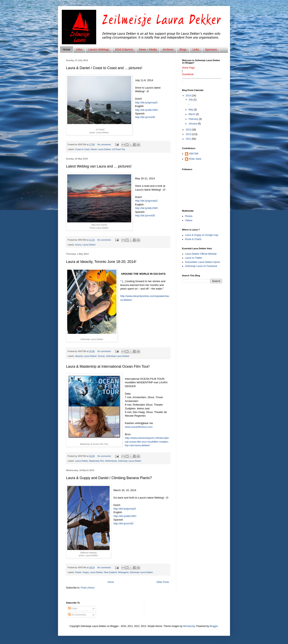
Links (196, 49)
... (189, 104)
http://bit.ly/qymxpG (146, 102)
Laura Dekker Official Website (201, 254)
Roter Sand (195, 159)
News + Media (148, 49)
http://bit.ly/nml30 (145, 117)
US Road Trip (118, 149)
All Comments (77, 615)
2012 (189, 134)
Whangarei (123, 572)
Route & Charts (193, 239)
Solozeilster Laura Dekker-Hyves (202, 262)
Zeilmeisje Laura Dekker (118, 356)
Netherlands (111, 461)
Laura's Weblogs (99, 49)
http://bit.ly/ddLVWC (147, 110)
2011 (189, 139)
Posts (73, 609)
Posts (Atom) (87, 588)
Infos (79, 49)
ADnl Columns (124, 49)
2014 (189, 96)
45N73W (194, 154)
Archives (168, 49)
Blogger (214, 626)
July (191, 100)
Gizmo (78, 245)
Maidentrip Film (97, 461)
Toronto (101, 356)
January (193, 124)
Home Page (188, 68)
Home (66, 49)
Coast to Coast (82, 149)
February (194, 119)
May (191, 110)
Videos (189, 220)
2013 (189, 130)
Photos (189, 216)
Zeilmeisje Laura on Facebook (201, 266)
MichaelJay (189, 626)
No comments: (105, 144)
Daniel (94, 149)
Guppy (85, 572)
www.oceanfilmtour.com (139, 427)
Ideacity (79, 356)
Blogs (183, 49)
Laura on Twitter (194, 258)
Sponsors (211, 49)
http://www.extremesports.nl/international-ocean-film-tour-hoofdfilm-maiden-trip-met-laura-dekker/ (147, 442)
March (192, 114)
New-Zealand (110, 572)
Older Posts (163, 582)
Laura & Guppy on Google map (202, 235)
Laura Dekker (104, 149)
